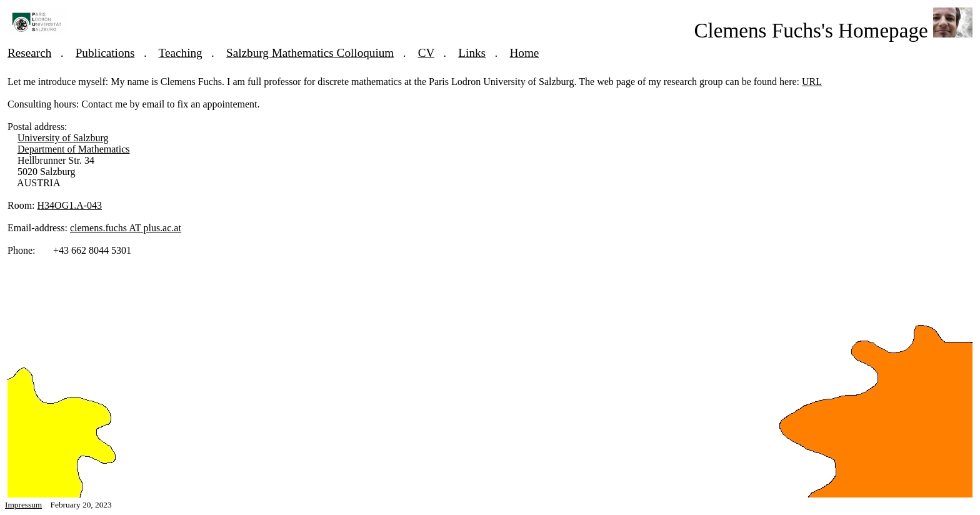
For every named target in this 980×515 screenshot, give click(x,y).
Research (29, 53)
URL (812, 82)
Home (524, 53)
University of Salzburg (63, 138)
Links (472, 53)
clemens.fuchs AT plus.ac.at (126, 228)
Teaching (181, 53)
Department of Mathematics (74, 149)
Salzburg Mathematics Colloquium (310, 53)
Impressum (23, 505)
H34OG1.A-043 (70, 205)
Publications (105, 53)
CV (426, 53)
